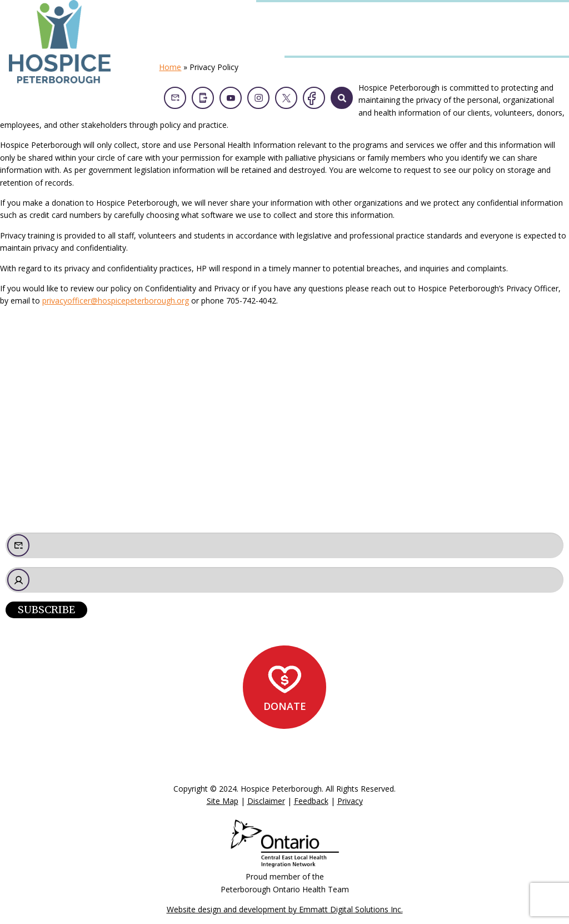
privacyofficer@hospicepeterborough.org (116, 300)
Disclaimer (266, 801)
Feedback (311, 801)
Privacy (350, 801)
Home (170, 67)
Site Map (223, 801)
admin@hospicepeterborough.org (87, 483)
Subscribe (46, 610)
